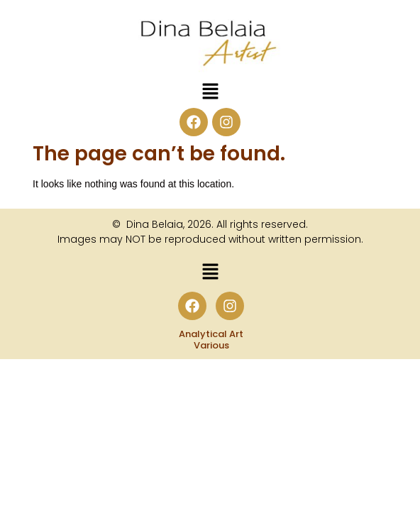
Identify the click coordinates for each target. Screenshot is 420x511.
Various (211, 345)
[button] (210, 92)
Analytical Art (211, 334)
